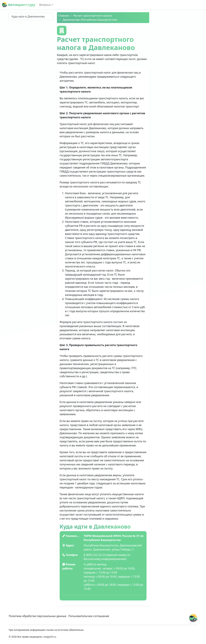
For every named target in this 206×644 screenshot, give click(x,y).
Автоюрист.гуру (19, 5)
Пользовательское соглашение (89, 616)
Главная (64, 16)
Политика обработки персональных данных (38, 616)
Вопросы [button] (45, 5)
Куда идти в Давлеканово (28, 16)
